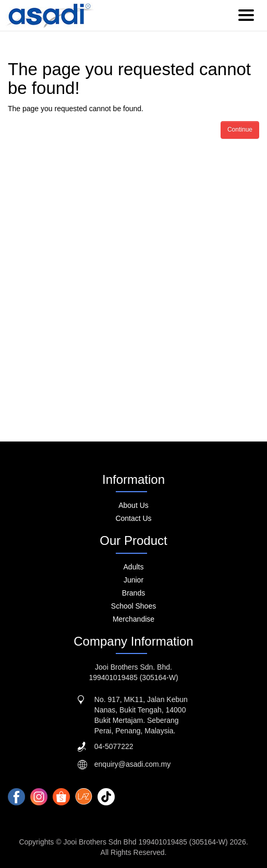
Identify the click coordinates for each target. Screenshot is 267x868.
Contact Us (133, 518)
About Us (133, 505)
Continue (240, 129)
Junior (133, 580)
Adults (134, 567)
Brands (133, 593)
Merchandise (133, 619)
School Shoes (133, 606)
